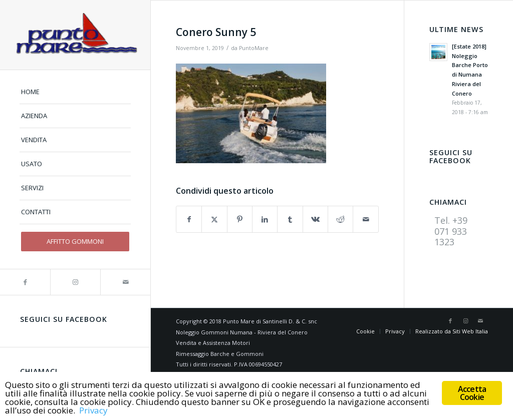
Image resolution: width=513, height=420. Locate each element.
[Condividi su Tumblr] (290, 219)
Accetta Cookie (472, 393)
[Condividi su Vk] (315, 219)
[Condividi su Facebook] (189, 219)
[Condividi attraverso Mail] (365, 219)
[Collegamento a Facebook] (25, 282)
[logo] (75, 35)
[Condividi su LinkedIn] (265, 219)
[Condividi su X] (214, 219)
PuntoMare (254, 48)
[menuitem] (75, 92)
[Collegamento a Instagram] (75, 282)
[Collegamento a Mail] (125, 282)
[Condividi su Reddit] (340, 219)
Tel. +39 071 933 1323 (451, 231)
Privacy (93, 411)
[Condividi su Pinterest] (240, 219)
